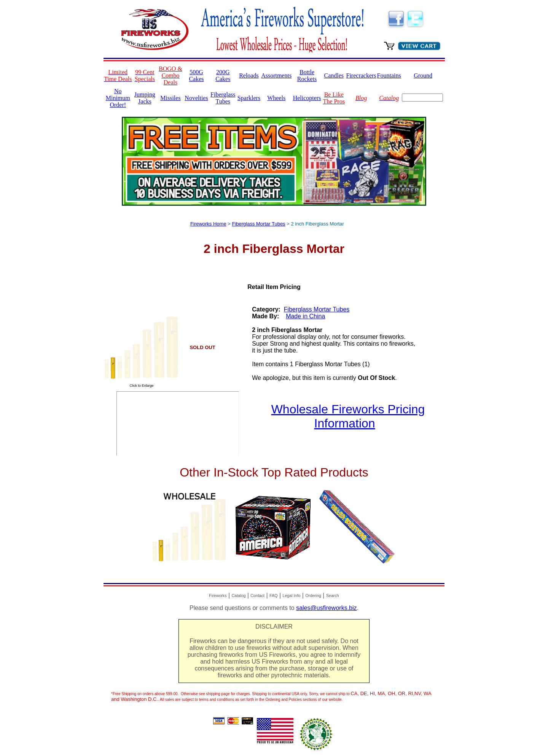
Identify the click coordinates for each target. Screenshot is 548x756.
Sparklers (249, 98)
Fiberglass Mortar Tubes (258, 224)
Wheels (276, 98)
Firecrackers (361, 75)
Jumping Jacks (145, 98)
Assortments (276, 75)
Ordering (313, 596)
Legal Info (292, 596)
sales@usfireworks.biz (326, 608)
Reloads (249, 75)
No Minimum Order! (118, 98)
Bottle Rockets (307, 75)
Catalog (239, 596)
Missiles (170, 98)
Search (333, 596)
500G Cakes (196, 75)
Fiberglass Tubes (223, 98)
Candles (334, 75)
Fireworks (218, 596)
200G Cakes (223, 75)
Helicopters (307, 98)
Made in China (305, 316)
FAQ (273, 596)
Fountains (389, 75)
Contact (257, 596)
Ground (423, 75)
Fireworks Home (208, 224)
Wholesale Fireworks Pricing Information (348, 416)
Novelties (196, 98)
